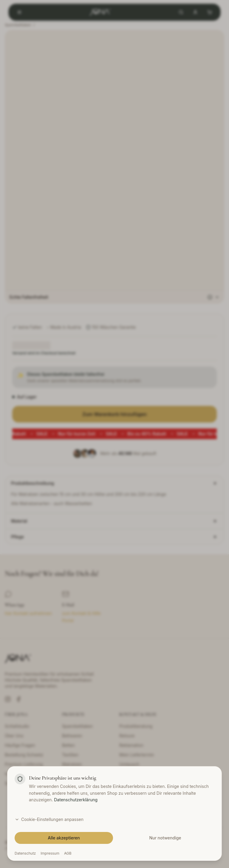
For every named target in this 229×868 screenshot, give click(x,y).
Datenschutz (25, 853)
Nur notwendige (165, 838)
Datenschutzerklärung (76, 800)
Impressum (50, 853)
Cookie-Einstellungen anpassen (49, 819)
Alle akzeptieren (64, 838)
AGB (68, 853)
